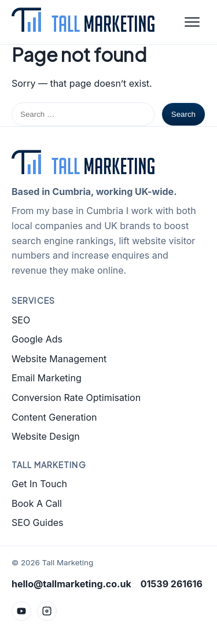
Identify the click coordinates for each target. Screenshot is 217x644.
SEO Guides (37, 522)
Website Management (59, 359)
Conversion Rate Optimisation (76, 398)
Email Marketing (47, 378)
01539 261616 (172, 584)
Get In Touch (39, 484)
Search (183, 114)
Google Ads (37, 339)
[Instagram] (47, 611)
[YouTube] (21, 611)
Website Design (46, 436)
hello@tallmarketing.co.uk (71, 584)
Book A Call (37, 503)
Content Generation (54, 417)
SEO (21, 320)
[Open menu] (192, 22)
